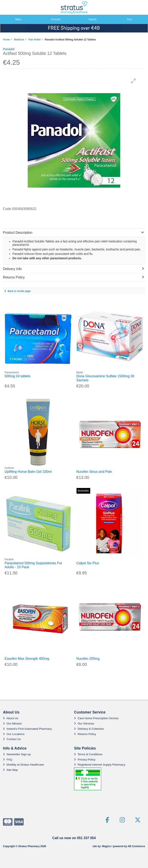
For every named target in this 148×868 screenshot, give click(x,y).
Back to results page (19, 291)
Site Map (10, 770)
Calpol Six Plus (88, 563)
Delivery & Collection (89, 729)
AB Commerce (136, 846)
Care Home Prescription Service (96, 718)
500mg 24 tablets (18, 376)
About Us (11, 718)
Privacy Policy (85, 760)
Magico (106, 846)
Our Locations (14, 734)
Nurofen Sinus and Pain (94, 472)
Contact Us (12, 739)
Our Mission (12, 724)
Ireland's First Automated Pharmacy (27, 729)
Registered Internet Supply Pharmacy (100, 765)
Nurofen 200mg (88, 659)
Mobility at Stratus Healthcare (24, 765)
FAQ (8, 760)
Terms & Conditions (88, 754)
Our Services (84, 724)
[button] (133, 81)
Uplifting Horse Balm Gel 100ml (28, 472)
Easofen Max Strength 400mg (27, 659)
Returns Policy (85, 734)
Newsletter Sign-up (17, 754)
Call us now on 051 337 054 (74, 838)
